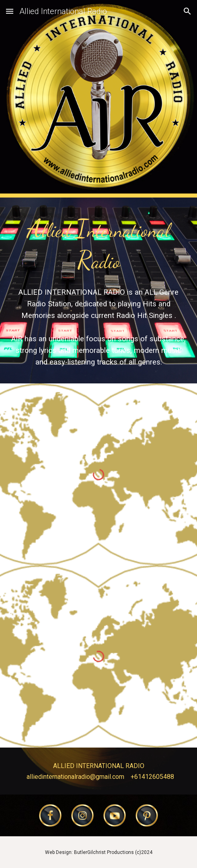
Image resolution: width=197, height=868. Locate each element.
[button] (10, 11)
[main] (98, 244)
